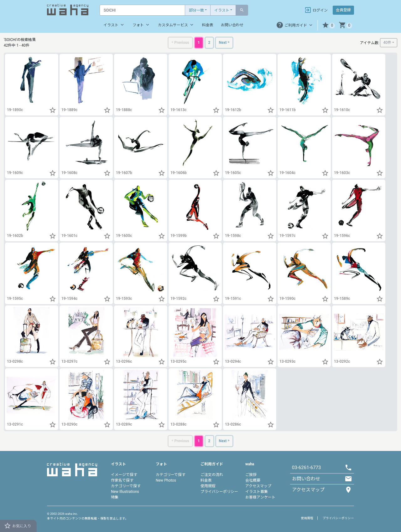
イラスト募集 (257, 492)
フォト (141, 25)
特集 (115, 497)
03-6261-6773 (307, 468)
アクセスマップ (258, 486)
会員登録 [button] (343, 10)
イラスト (222, 10)
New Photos (166, 480)
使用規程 (208, 486)
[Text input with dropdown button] (142, 10)
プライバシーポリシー (219, 492)
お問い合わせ (232, 25)
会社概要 (253, 480)
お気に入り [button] (17, 526)
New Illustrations (125, 492)
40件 (387, 43)
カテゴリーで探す (126, 486)
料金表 (208, 25)
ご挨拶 (251, 475)
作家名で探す (122, 480)
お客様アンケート (260, 497)
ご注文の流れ (212, 475)
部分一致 (196, 10)
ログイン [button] (316, 10)
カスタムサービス (176, 25)
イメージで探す (124, 475)
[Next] (224, 43)
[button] (328, 25)
